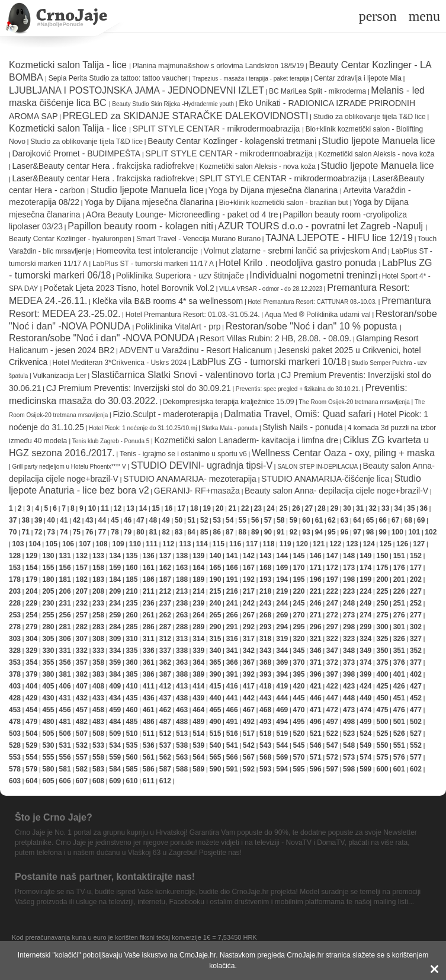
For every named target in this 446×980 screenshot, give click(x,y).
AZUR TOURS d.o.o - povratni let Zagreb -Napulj (322, 226)
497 (332, 722)
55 (243, 520)
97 (357, 532)
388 (182, 674)
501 (399, 722)
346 (316, 651)
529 (31, 745)
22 (245, 508)
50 (179, 520)
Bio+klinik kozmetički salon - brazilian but (285, 203)
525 (382, 734)
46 (128, 520)
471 (316, 710)
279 (31, 627)
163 (182, 568)
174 (365, 568)
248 (349, 603)
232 (82, 603)
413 (182, 686)
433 (98, 698)
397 (332, 674)
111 (152, 544)
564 (198, 757)
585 (131, 769)
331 (65, 651)
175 (382, 568)
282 (82, 627)
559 (115, 757)
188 (182, 579)
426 (399, 686)
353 (15, 662)
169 (282, 568)
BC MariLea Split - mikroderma (317, 91)
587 (165, 769)
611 (149, 781)
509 (115, 734)
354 (31, 662)
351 (399, 651)
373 (349, 662)
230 (48, 603)
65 (370, 520)
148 (349, 556)
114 (202, 544)
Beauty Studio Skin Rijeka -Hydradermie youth (173, 104)
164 (198, 568)
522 (332, 734)
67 (395, 520)
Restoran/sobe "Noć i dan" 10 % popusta (313, 326)
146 (316, 556)
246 (316, 603)
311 (149, 639)
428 (15, 698)
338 (182, 651)
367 (249, 662)
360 (131, 662)
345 (299, 651)
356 (65, 662)
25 (283, 508)
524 (365, 734)
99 (382, 532)
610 (131, 781)
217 (249, 591)
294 (282, 627)
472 (332, 710)
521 (316, 734)
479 (31, 722)
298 (349, 627)
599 (365, 769)
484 (115, 722)
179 (31, 579)
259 (115, 615)
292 (249, 627)
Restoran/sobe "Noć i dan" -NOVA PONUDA (103, 338)
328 (15, 651)
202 (416, 579)
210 (131, 591)
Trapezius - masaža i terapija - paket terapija (252, 79)
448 (349, 698)
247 (332, 603)
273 (349, 615)
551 (399, 745)
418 (265, 686)
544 (282, 745)
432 (82, 698)
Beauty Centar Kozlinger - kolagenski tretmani (233, 141)
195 (299, 579)
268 (265, 615)
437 (165, 698)
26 (296, 508)
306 (65, 639)
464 (198, 710)
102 (431, 532)
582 (82, 769)
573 (349, 757)
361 (149, 662)
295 (299, 627)
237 (165, 603)
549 (365, 745)
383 (98, 674)
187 (165, 579)
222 (332, 591)
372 (332, 662)
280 (48, 627)
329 (31, 651)
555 (48, 757)
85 (204, 532)
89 (255, 532)
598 (349, 769)
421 (316, 686)
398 (349, 674)
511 (149, 734)
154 (31, 568)
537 (165, 745)
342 (249, 651)
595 (299, 769)
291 (232, 627)
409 (115, 686)
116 (235, 544)
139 (198, 556)
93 (306, 532)
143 (265, 556)
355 (48, 662)
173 (349, 568)
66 (382, 520)
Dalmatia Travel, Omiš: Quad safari (299, 414)
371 (316, 662)
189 (198, 579)
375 (382, 662)
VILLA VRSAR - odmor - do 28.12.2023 (271, 289)
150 (382, 556)
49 (166, 520)
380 (48, 674)
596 (316, 769)
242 (249, 603)
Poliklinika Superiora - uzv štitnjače (181, 276)
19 (207, 508)
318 (265, 639)
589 (198, 769)
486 (149, 722)
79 (128, 532)
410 (131, 686)
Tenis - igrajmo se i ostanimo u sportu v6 (183, 454)
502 (416, 722)
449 (365, 698)
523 (349, 734)
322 (332, 639)
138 (182, 556)
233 (98, 603)
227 (416, 591)
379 (31, 674)
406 (65, 686)
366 (232, 662)
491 (232, 722)
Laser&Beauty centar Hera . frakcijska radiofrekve (103, 166)
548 (349, 745)
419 (282, 686)
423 (349, 686)
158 (98, 568)
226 (399, 591)
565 (215, 757)
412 (165, 686)
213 (182, 591)
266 (232, 615)
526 (399, 734)
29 (334, 508)
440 (215, 698)
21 (232, 508)
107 (85, 544)
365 (215, 662)
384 (115, 674)
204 (31, 591)
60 (306, 520)
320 (299, 639)
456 (65, 710)
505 (48, 734)
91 (280, 532)
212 (165, 591)
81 (153, 532)
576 (399, 757)
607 (82, 781)
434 (115, 698)
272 (332, 615)
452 (416, 698)
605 (48, 781)
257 (82, 615)
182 (82, 579)
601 (399, 769)
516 (232, 734)
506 (65, 734)
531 (65, 745)
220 (299, 591)
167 (249, 568)
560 (131, 757)
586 (149, 769)
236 (149, 603)
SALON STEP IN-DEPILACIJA (317, 467)
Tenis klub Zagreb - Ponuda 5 (111, 441)
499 (365, 722)
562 (165, 757)
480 (48, 722)
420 (299, 686)
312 (165, 639)
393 (265, 674)
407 (82, 686)
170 (299, 568)
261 (149, 615)
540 (215, 745)
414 (198, 686)
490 (215, 722)
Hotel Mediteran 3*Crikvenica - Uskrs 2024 (120, 363)
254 (31, 615)
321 (316, 639)
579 (31, 769)
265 (215, 615)
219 (282, 591)
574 (365, 757)
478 (15, 722)
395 (299, 674)
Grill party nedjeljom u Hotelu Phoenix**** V (69, 467)
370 (299, 662)
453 (15, 710)
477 (416, 710)
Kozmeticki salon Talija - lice (69, 65)
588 (182, 769)
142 (249, 556)
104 (35, 544)
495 (299, 722)
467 (249, 710)
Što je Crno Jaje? (54, 817)
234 (115, 603)
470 (299, 710)
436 (149, 698)
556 (65, 757)
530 (48, 745)
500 (382, 722)
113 (185, 544)
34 (398, 508)
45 (115, 520)
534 (115, 745)
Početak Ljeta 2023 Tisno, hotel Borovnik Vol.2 (129, 288)
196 (316, 579)
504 (31, 734)
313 (182, 639)
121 (319, 544)
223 (349, 591)
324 (365, 639)
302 (416, 627)
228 (15, 603)
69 (421, 520)
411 (149, 686)
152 (416, 556)
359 (115, 662)
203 (15, 591)
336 (149, 651)
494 (282, 722)
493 (265, 722)
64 (357, 520)
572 (332, 757)
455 (48, 710)
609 (115, 781)
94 (319, 532)
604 (31, 781)
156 (65, 568)
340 (215, 651)
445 (299, 698)
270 (299, 615)
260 (131, 615)
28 (321, 508)
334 (115, 651)
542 (249, 745)
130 (48, 556)
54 (230, 520)
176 (399, 568)
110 (135, 544)
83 (179, 532)
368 (265, 662)
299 (365, 627)
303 (15, 639)
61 (319, 520)
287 (165, 627)
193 (265, 579)
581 (65, 769)
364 (198, 662)
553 (15, 757)
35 (411, 508)
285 (131, 627)
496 (316, 722)
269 (282, 615)
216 (232, 591)
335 (131, 651)
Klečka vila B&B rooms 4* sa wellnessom (168, 301)
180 (48, 579)
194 (282, 579)
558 (98, 757)
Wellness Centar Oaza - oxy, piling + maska (343, 453)
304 (31, 639)
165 (215, 568)
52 (204, 520)
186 (149, 579)
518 (265, 734)
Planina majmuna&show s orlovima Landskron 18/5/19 (219, 66)
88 (243, 532)
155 (48, 568)
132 (82, 556)
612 (165, 781)
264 (198, 615)
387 (165, 674)
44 (102, 520)
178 (15, 579)
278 (15, 627)
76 (89, 532)
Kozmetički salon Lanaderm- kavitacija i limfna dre (246, 440)
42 (77, 520)
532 (82, 745)
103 (18, 544)
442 (249, 698)
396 (316, 674)
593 (265, 769)
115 (219, 544)
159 (115, 568)
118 (268, 544)
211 (149, 591)
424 (365, 686)
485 (131, 722)
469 (282, 710)
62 (331, 520)
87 (230, 532)
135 (131, 556)
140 (215, 556)
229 (31, 603)
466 (232, 710)
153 (15, 568)
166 (232, 568)
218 (265, 591)
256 (65, 615)
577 (416, 757)
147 (332, 556)
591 (232, 769)
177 (416, 568)
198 (349, 579)
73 (51, 532)
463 (182, 710)
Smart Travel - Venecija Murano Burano (198, 239)
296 (316, 627)
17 (181, 508)
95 (331, 532)
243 (265, 603)
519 (282, 734)
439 (198, 698)
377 (416, 662)
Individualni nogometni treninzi (313, 275)
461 (149, 710)
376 (399, 662)
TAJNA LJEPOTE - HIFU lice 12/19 (339, 238)
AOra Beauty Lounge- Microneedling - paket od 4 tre (182, 214)
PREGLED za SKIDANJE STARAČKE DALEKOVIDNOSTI (186, 116)
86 (217, 532)
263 (182, 615)
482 (82, 722)
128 (15, 556)
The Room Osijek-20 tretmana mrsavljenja (355, 402)
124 (369, 544)
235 (131, 603)
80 (140, 532)
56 (255, 520)
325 (382, 639)
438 (182, 698)
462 (165, 710)
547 (332, 745)
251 (399, 603)
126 (402, 544)
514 (198, 734)
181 (65, 579)
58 (280, 520)
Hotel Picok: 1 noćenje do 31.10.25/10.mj (143, 428)
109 (118, 544)
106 (68, 544)
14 (143, 508)
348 (349, 651)
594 (282, 769)
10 (92, 508)
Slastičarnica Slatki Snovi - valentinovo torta (185, 375)
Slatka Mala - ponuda (230, 428)
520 (299, 734)
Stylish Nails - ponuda (302, 427)
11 (105, 508)
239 (198, 603)
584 (115, 769)
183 (98, 579)
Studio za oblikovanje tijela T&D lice (370, 117)
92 (293, 532)
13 (130, 508)
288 (182, 627)
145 (299, 556)
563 (182, 757)
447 (332, 698)
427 (416, 686)
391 (232, 674)
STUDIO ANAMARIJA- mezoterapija (190, 479)
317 (249, 639)
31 (360, 508)
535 (131, 745)
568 (265, 757)
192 (249, 579)
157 (82, 568)
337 (165, 651)
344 (282, 651)
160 (131, 568)
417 (249, 686)
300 (382, 627)
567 (249, 757)
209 (115, 591)
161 (149, 568)
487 (165, 722)
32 (372, 508)
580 (48, 769)
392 (249, 674)
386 (149, 674)
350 (382, 651)
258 (98, 615)
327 (416, 639)
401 (399, 674)
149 (365, 556)
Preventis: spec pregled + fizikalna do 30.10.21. (298, 389)
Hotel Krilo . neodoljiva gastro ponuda (299, 263)
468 (265, 710)
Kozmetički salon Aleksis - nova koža (376, 154)
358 (98, 662)
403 (15, 686)
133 (98, 556)
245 (299, 603)
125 (386, 544)
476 (399, 710)
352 (416, 651)
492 (249, 722)
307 (82, 639)
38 (26, 520)
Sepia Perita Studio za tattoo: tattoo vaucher (118, 78)
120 (302, 544)
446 (316, 698)
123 (352, 544)
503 (15, 734)
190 (215, 579)
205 (48, 591)
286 (149, 627)
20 (219, 508)
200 (382, 579)
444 (282, 698)
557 (82, 757)
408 (98, 686)
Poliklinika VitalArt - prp (178, 326)
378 (15, 674)
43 (89, 520)
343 (265, 651)
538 (182, 745)
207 (82, 591)
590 (215, 769)
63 (344, 520)
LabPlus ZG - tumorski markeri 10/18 (269, 362)
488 (182, 722)
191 (232, 579)
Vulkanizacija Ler (59, 376)
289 (198, 627)
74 (64, 532)
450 (382, 698)
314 (198, 639)
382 (82, 674)
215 (215, 591)
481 (65, 722)
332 (82, 651)
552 (416, 745)
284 (115, 627)
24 (270, 508)
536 (149, 745)
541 (232, 745)
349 (365, 651)
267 (249, 615)
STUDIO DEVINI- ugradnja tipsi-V (202, 465)
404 (31, 686)
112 (168, 544)
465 (215, 710)
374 (365, 662)
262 (165, 615)
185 (131, 579)
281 (65, 627)
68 (408, 520)
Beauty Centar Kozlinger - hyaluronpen (70, 239)
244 (282, 603)
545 (299, 745)
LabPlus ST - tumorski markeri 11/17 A (153, 264)
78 (115, 532)
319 (282, 639)
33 (385, 508)
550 (382, 745)
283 (98, 627)
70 (13, 532)
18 (194, 508)
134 (115, 556)
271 (316, 615)
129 (31, 556)
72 (38, 532)
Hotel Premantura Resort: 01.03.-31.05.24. (193, 315)
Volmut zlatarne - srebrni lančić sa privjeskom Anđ (295, 251)
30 (347, 508)
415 (215, 686)
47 (140, 520)
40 (51, 520)
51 (191, 520)
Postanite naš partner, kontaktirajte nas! (105, 877)
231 (65, 603)
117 (252, 544)
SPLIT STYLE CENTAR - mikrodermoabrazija (218, 129)
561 (149, 757)
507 (82, 734)
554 (31, 757)
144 (282, 556)
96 (344, 532)
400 (382, 674)
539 (198, 745)
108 (101, 544)
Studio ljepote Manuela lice (378, 141)
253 (15, 615)
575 (382, 757)
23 (258, 508)
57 (268, 520)
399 (365, 674)
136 (149, 556)
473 (349, 710)
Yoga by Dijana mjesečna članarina (274, 190)
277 (416, 615)
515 (215, 734)
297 (332, 627)
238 (182, 603)
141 (232, 556)
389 (198, 674)
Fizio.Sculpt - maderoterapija (166, 414)
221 (316, 591)
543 (265, 745)
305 (48, 639)
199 (365, 579)
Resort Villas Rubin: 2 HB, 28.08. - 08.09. (275, 338)
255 (48, 615)
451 (399, 698)
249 (365, 603)
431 (65, 698)
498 (349, 722)
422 (332, 686)
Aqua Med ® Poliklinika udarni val (318, 315)
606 (65, 781)
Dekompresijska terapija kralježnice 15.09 (228, 402)
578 (15, 769)
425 (382, 686)
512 (165, 734)
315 (215, 639)
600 (382, 769)
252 (416, 603)
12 (118, 508)
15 (155, 508)
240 (215, 603)
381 (65, 674)
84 (191, 532)
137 (165, 556)
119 (285, 544)
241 (232, 603)
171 (316, 568)
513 (182, 734)
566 (232, 757)
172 (332, 568)
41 (64, 520)
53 (217, 520)
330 (48, 651)
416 (232, 686)
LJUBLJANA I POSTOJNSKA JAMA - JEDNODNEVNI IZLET (137, 90)
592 (249, 769)
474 (365, 710)
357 (82, 662)
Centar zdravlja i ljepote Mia (358, 78)
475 (382, 710)
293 (265, 627)
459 (115, 710)
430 (48, 698)
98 (370, 532)
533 (98, 745)
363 (182, 662)
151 (399, 556)
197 (332, 579)
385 (131, 674)
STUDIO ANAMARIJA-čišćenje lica (325, 479)
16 (169, 508)
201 (399, 579)
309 (115, 639)
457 (82, 710)
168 (265, 568)
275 (382, 615)
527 (416, 734)
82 (166, 532)
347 (332, 651)
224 (365, 591)
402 (416, 674)
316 (232, 639)
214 (198, 591)
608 (98, 781)
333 (98, 651)
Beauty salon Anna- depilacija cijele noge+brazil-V (336, 491)
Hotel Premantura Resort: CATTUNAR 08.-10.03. (312, 302)
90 (268, 532)
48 (153, 520)
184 (115, 579)
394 (282, 674)
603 (15, 781)
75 (77, 532)
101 (414, 532)
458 (98, 710)
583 (98, 769)
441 (232, 698)
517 (249, 734)
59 (293, 520)
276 (399, 615)
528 (15, 745)
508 (98, 734)
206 (65, 591)
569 (282, 757)
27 (309, 508)
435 (131, 698)
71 (26, 532)
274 (365, 615)
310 (131, 639)
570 (299, 757)
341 (232, 651)
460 (131, 710)
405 (48, 686)
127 (419, 544)
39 (38, 520)
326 (399, 639)
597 (332, 769)
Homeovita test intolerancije (148, 251)
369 (282, 662)
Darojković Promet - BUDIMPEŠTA (76, 153)
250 (382, 603)
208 (98, 591)
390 (215, 674)
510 (131, 734)
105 (52, 544)
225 (382, 591)
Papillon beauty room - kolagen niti (140, 226)
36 (424, 508)
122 (335, 544)
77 (102, 532)
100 (397, 532)
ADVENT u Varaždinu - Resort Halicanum (197, 350)
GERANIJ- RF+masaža (197, 491)
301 (399, 627)
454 (31, 710)
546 (316, 745)
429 (31, 698)
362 (165, 662)
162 (165, 568)
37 (13, 520)
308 (98, 639)
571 (316, 757)
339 (198, 651)
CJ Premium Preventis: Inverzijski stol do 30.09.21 (139, 388)
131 (65, 556)
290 (215, 627)
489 (198, 722)
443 (265, 698)
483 (98, 722)
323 (349, 639)
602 (416, 769)
